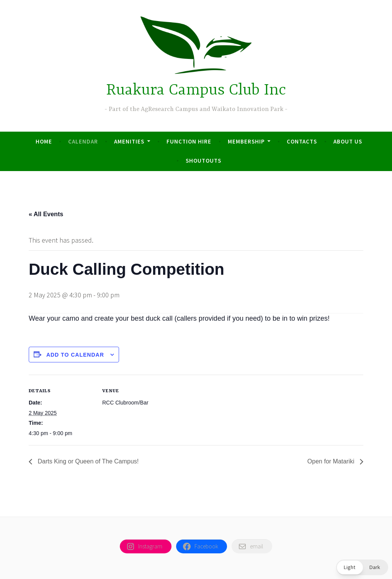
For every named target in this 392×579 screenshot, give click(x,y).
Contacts (302, 141)
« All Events (46, 214)
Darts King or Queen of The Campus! (87, 461)
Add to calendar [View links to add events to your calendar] (75, 355)
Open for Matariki (332, 461)
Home (44, 141)
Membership (246, 141)
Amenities (129, 141)
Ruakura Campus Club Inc (196, 91)
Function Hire (189, 141)
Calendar (83, 141)
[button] (362, 567)
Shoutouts (203, 161)
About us (348, 141)
